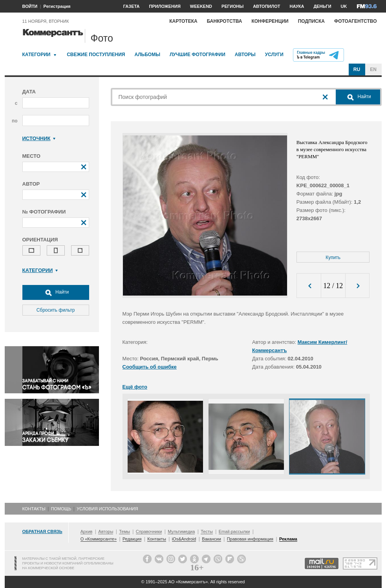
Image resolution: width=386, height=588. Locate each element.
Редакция (132, 539)
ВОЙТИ (30, 6)
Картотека (183, 21)
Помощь (61, 509)
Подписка (311, 21)
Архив (87, 531)
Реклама (288, 539)
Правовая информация (250, 539)
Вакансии (211, 539)
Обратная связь (42, 531)
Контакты (34, 509)
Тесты (207, 531)
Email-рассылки (234, 531)
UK (344, 6)
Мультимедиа (181, 531)
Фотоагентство (356, 21)
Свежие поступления (96, 55)
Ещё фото (135, 387)
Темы (124, 531)
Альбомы (147, 55)
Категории (37, 55)
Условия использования (107, 509)
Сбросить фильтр (56, 310)
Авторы (245, 55)
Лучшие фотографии (198, 55)
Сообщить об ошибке (150, 367)
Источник (39, 138)
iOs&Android (184, 539)
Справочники (149, 531)
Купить (333, 257)
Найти (56, 292)
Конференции (270, 21)
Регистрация (57, 6)
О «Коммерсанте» (99, 539)
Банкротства (225, 21)
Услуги (274, 55)
